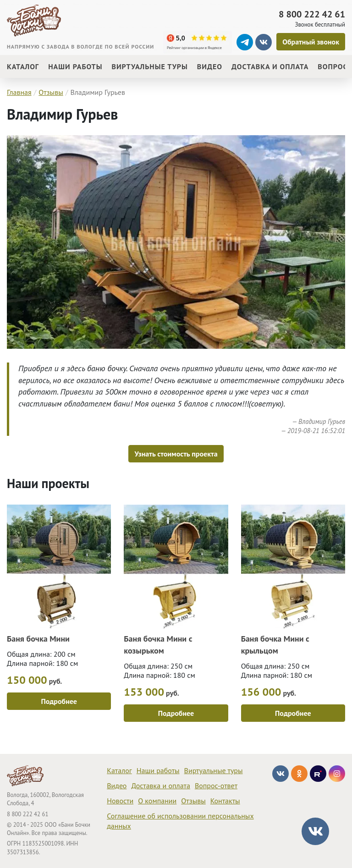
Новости (120, 801)
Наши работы (158, 770)
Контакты (225, 801)
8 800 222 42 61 (27, 814)
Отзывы (193, 801)
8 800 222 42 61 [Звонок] (312, 14)
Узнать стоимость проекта (176, 454)
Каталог (119, 770)
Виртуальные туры (214, 770)
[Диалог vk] (315, 831)
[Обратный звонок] (311, 42)
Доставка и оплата (160, 786)
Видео (117, 786)
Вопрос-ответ (216, 786)
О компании (157, 801)
